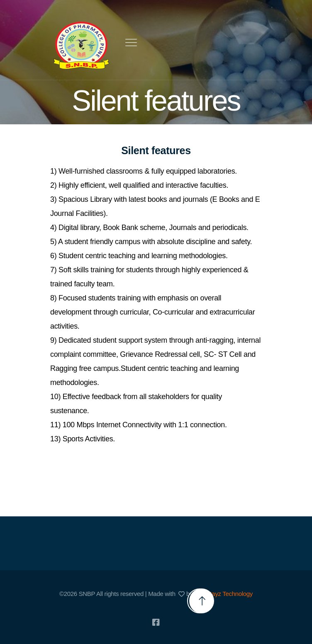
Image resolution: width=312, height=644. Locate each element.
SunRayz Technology (225, 594)
